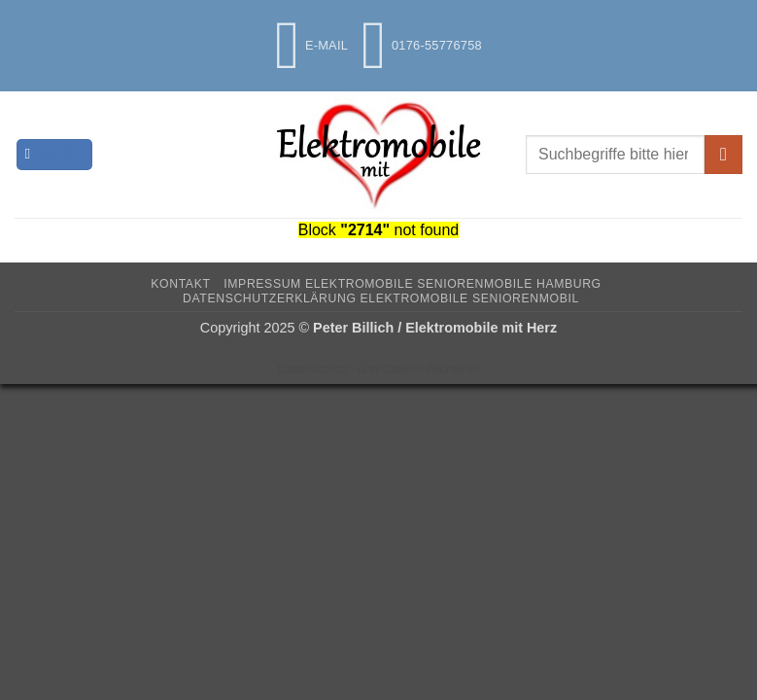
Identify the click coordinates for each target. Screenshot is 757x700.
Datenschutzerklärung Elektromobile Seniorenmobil (381, 298)
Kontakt (180, 284)
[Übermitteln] (723, 154)
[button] (55, 155)
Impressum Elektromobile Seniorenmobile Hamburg (412, 284)
